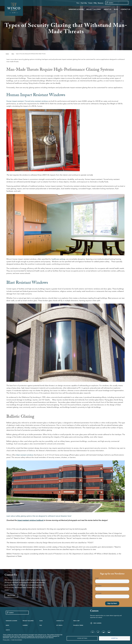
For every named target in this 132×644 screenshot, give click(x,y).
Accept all (115, 638)
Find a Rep (84, 3)
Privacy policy (6, 640)
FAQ (95, 3)
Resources (100, 3)
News (78, 3)
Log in (8, 630)
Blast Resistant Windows (27, 283)
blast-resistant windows (25, 455)
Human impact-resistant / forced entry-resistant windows (27, 101)
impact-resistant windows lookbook (30, 520)
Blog (116, 9)
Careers (90, 3)
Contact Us (125, 9)
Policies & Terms (78, 625)
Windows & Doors (76, 9)
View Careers (97, 623)
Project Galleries (94, 9)
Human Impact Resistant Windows (36, 95)
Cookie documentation (17, 640)
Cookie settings (82, 638)
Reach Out (11, 596)
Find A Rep (76, 621)
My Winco (59, 625)
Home (7, 54)
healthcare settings (58, 259)
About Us (107, 9)
